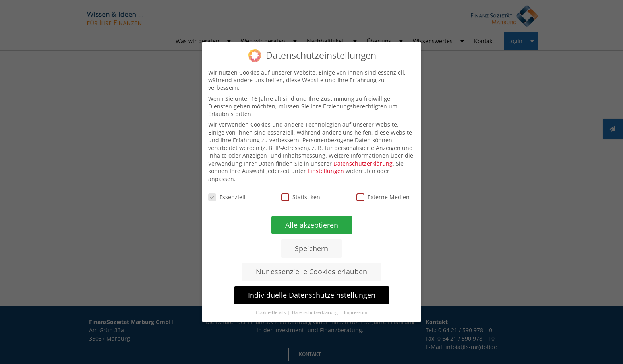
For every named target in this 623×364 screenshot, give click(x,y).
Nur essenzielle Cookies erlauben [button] (311, 272)
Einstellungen (326, 171)
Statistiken (301, 197)
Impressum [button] (355, 313)
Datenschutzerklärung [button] (315, 312)
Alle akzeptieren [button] (311, 225)
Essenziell (227, 197)
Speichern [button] (311, 248)
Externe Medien (383, 197)
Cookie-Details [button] (271, 312)
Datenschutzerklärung (363, 163)
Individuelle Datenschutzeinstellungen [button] (311, 295)
